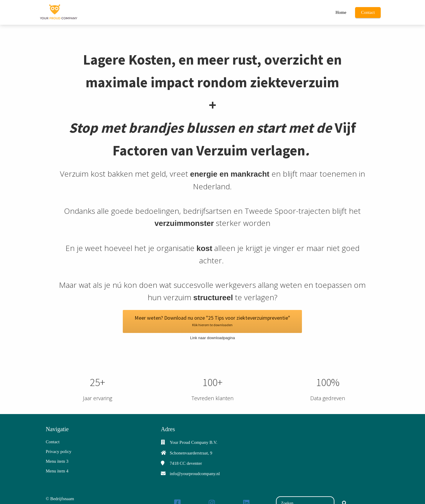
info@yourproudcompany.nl (195, 461)
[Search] (344, 491)
